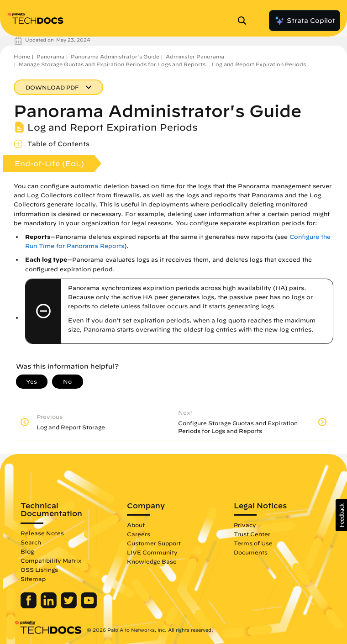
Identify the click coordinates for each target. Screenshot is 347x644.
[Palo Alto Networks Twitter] (70, 606)
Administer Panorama (195, 56)
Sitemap (33, 579)
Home (22, 56)
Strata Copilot (305, 21)
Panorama (50, 56)
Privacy (245, 525)
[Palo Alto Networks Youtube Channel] (89, 606)
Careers (139, 534)
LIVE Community (152, 552)
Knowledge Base (152, 561)
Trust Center (252, 534)
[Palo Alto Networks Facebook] (29, 606)
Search (31, 542)
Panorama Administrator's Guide (115, 56)
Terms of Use (253, 543)
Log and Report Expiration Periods (259, 64)
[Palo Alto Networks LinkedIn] (50, 606)
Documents (251, 552)
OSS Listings (39, 570)
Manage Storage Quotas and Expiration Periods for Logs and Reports (112, 64)
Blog (27, 551)
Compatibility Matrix (51, 560)
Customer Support (154, 543)
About (136, 525)
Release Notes (42, 533)
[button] (341, 515)
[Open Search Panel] (245, 21)
